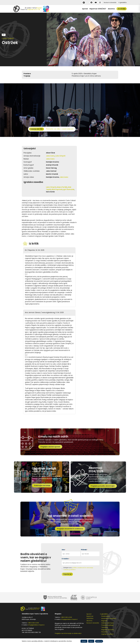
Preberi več (99, 641)
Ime (64, 550)
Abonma (111, 9)
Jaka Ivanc (50, 156)
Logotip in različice (107, 634)
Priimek (84, 550)
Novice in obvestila (110, 2)
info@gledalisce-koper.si (36, 625)
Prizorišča (104, 632)
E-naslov (66, 559)
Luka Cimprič (60, 156)
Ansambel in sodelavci (109, 618)
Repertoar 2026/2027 (98, 9)
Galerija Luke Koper (108, 623)
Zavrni (91, 641)
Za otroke (122, 9)
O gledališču (123, 2)
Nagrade (104, 621)
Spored (85, 9)
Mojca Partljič (62, 187)
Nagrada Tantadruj (108, 630)
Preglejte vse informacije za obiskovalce (68, 633)
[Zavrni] (138, 641)
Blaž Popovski (57, 189)
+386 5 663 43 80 (33, 623)
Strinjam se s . (78, 569)
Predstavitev (106, 616)
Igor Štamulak (69, 189)
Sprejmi (84, 641)
